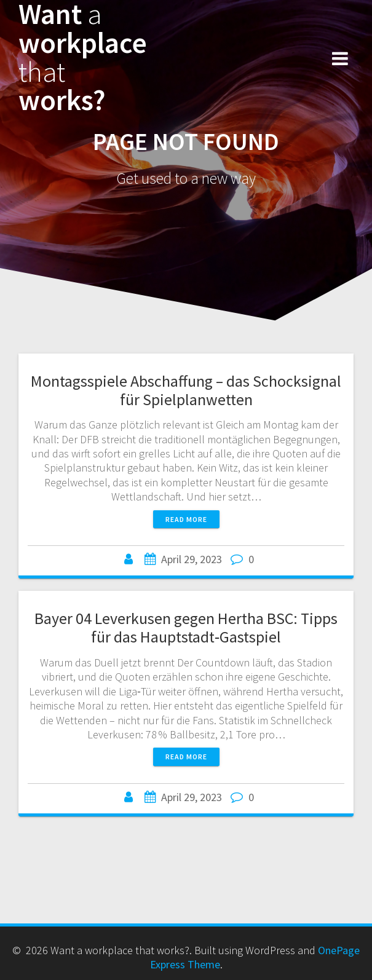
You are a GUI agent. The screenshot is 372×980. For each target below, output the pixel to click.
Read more (186, 519)
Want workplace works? (83, 57)
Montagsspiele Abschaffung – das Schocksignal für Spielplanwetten (186, 390)
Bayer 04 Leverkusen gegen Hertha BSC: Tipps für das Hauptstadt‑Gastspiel (186, 627)
